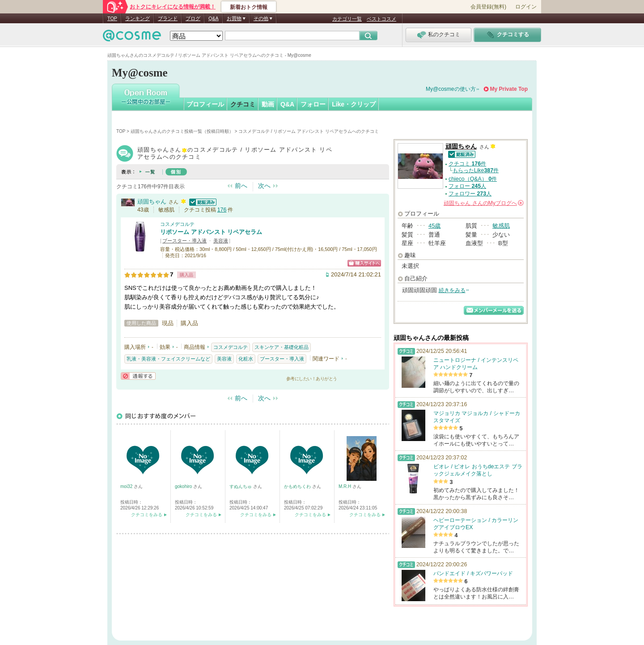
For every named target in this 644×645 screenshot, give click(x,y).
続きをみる (452, 290)
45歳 (434, 226)
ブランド (168, 18)
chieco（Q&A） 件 (473, 179)
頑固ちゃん (152, 202)
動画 (268, 104)
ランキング (138, 18)
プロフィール (205, 104)
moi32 (127, 486)
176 (222, 210)
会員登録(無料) (488, 7)
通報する (138, 376)
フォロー (313, 104)
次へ (264, 186)
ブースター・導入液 (184, 241)
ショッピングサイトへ (364, 263)
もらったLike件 (476, 170)
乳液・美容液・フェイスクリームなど (168, 359)
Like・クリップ (354, 104)
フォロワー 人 (470, 194)
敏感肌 (501, 226)
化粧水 (246, 359)
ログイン (526, 7)
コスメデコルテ (177, 224)
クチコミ (243, 104)
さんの (484, 203)
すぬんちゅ (241, 486)
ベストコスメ (381, 19)
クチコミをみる (147, 515)
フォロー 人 (467, 186)
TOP (112, 18)
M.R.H (345, 486)
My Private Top (509, 89)
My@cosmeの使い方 (451, 89)
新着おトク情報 (249, 7)
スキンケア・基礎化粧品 (282, 347)
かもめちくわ (298, 486)
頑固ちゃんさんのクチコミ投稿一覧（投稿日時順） (182, 131)
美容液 (221, 241)
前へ (241, 186)
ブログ (193, 18)
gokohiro (184, 486)
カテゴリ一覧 (347, 19)
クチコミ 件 (467, 164)
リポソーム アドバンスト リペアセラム (211, 232)
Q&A (214, 18)
